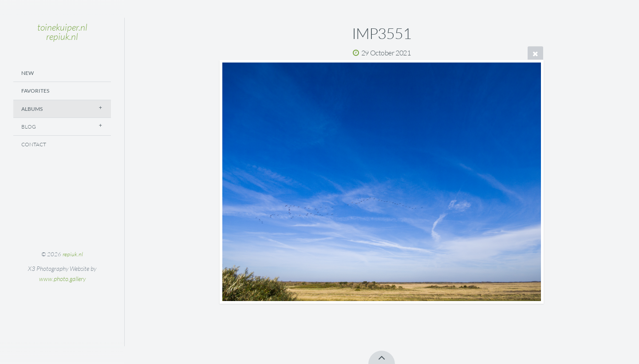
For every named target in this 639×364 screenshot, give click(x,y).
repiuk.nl (73, 254)
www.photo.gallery (62, 279)
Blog (29, 127)
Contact (34, 144)
